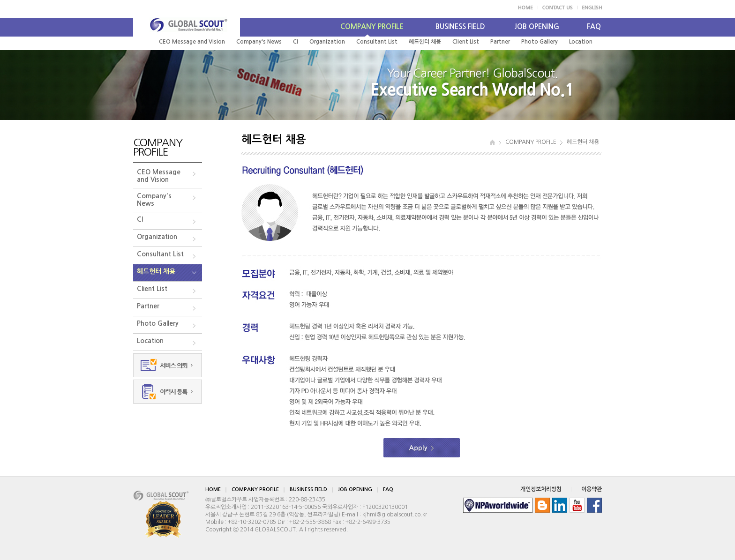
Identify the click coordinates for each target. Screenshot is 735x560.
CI (296, 42)
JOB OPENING (537, 26)
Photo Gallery (540, 42)
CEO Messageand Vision (159, 176)
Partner (500, 42)
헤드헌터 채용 (425, 42)
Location (581, 42)
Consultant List (377, 42)
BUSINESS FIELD (460, 26)
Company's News (259, 42)
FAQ (594, 26)
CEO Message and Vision (192, 42)
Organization (327, 42)
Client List (466, 42)
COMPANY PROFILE (372, 26)
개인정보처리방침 (541, 489)
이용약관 (592, 489)
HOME (213, 489)
